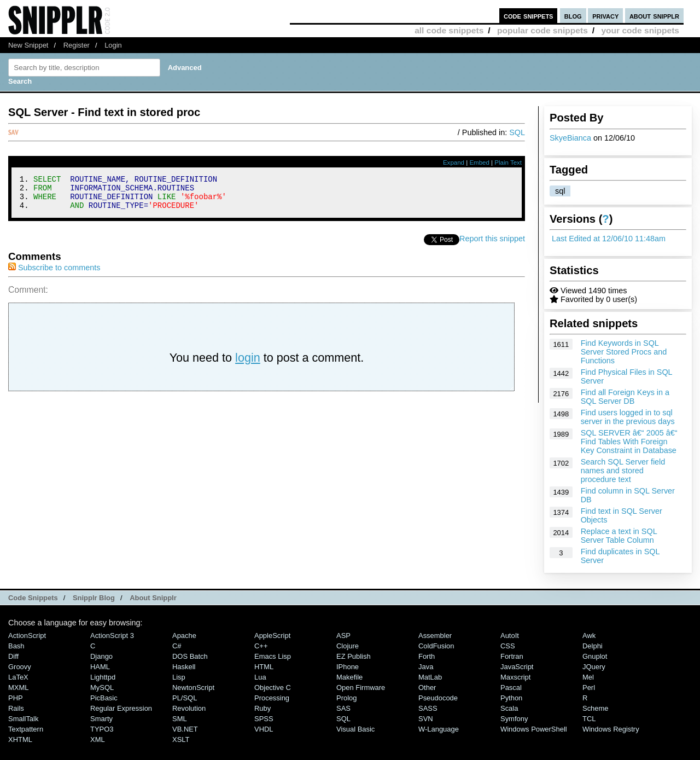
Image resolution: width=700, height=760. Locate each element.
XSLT (181, 739)
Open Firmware (361, 688)
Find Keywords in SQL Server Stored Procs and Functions (624, 352)
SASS (428, 708)
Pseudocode (438, 698)
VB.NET (185, 729)
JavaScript (517, 667)
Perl (589, 688)
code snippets (529, 16)
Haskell (184, 667)
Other (427, 688)
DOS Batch (190, 656)
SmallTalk (23, 719)
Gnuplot (595, 656)
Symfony (514, 719)
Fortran (512, 656)
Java (426, 667)
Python (511, 698)
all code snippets (449, 30)
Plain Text (508, 163)
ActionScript (27, 636)
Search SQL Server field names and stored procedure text (623, 471)
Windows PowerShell (534, 729)
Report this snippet (492, 245)
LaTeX (18, 677)
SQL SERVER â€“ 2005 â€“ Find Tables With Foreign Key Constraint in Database (629, 442)
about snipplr (654, 16)
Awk (589, 636)
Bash (16, 646)
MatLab (430, 677)
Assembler (435, 636)
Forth (427, 656)
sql (560, 191)
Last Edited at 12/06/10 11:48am (609, 239)
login (248, 364)
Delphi (593, 646)
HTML (264, 667)
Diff (13, 656)
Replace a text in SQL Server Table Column (619, 536)
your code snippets (640, 30)
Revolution (189, 708)
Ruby (262, 708)
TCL (589, 719)
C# (177, 646)
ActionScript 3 (112, 636)
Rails (16, 708)
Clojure (348, 646)
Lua (260, 677)
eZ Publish (354, 656)
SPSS (264, 719)
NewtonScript (193, 688)
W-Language (439, 729)
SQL (517, 132)
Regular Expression (121, 708)
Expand (454, 163)
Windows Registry (611, 729)
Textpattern (26, 729)
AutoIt (510, 636)
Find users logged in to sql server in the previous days (628, 417)
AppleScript (272, 636)
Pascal (511, 688)
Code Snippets (33, 598)
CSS (508, 646)
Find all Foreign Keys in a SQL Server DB (625, 397)
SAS (343, 708)
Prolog (346, 698)
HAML (100, 667)
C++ (261, 646)
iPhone (348, 667)
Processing (272, 698)
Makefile (349, 677)
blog (573, 16)
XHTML (20, 739)
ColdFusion (436, 646)
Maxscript (515, 677)
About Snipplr (153, 598)
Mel (588, 677)
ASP (343, 636)
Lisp (179, 677)
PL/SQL (185, 698)
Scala (509, 708)
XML (98, 739)
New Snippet (28, 45)
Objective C (273, 688)
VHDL (264, 729)
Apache (184, 636)
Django (101, 656)
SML (180, 719)
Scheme (596, 708)
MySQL (102, 688)
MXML (18, 688)
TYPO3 (102, 729)
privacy (605, 16)
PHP (16, 698)
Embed (479, 163)
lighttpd (103, 677)
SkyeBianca (570, 138)
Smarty (101, 719)
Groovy (20, 667)
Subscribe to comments (54, 274)
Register (77, 45)
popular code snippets (542, 30)
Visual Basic (355, 729)
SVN (426, 719)
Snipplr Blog (94, 598)
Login (113, 45)
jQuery (594, 667)
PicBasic (104, 698)
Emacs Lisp (273, 656)
